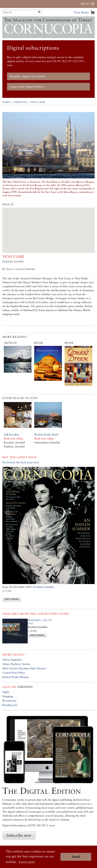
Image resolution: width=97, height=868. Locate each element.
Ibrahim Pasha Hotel (46, 434)
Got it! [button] (76, 857)
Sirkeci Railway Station (16, 664)
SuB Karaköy (12, 434)
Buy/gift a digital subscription (28, 76)
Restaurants (9, 701)
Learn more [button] (27, 862)
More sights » (14, 655)
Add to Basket (12, 599)
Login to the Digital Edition (27, 87)
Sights (6, 692)
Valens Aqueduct (12, 660)
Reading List (10, 705)
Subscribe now (19, 835)
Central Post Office (14, 673)
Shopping (8, 696)
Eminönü (21, 102)
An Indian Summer (43, 587)
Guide (7, 102)
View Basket (82, 12)
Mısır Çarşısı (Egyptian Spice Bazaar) (24, 668)
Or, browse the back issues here (21, 462)
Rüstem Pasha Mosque (16, 677)
